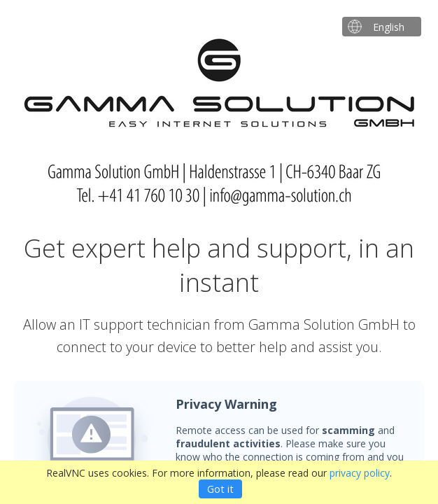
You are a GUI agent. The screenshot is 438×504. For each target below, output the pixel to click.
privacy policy (360, 473)
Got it (220, 489)
